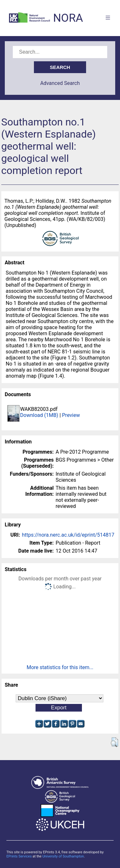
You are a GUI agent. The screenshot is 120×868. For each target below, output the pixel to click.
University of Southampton (63, 856)
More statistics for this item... (60, 667)
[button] (114, 742)
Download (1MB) (39, 415)
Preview (71, 415)
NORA (68, 18)
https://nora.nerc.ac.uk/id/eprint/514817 (68, 535)
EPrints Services (19, 856)
